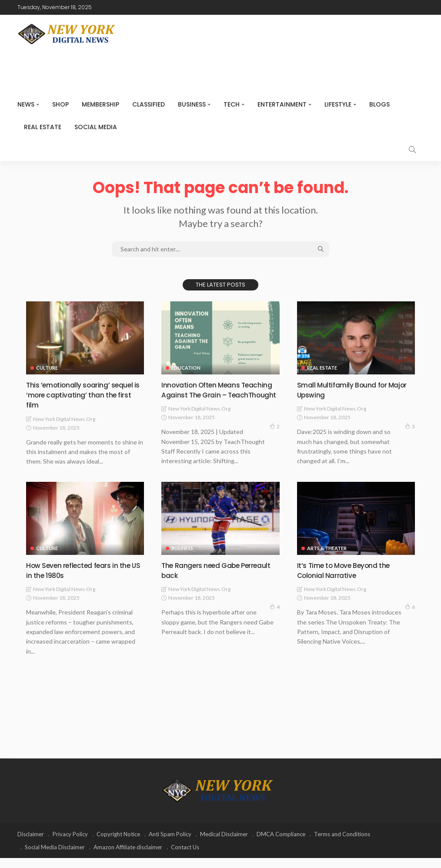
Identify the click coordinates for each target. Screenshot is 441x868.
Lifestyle (338, 104)
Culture (47, 368)
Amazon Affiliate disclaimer (128, 857)
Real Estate (43, 127)
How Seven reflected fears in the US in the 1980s (85, 580)
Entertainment (282, 104)
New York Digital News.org (64, 419)
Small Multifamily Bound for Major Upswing (346, 390)
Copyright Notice (118, 844)
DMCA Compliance (281, 844)
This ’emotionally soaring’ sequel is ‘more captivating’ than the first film (84, 395)
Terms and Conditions (342, 844)
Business (192, 104)
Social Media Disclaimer (55, 857)
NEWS (26, 104)
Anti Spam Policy (170, 844)
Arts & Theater (327, 558)
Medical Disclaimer (224, 844)
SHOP (60, 104)
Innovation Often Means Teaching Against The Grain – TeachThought (215, 395)
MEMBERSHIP (100, 104)
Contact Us (185, 857)
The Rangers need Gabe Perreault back (205, 580)
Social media (96, 127)
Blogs (379, 104)
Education (186, 368)
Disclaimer (31, 844)
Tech (232, 104)
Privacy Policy (70, 844)
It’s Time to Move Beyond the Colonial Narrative (349, 580)
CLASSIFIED (149, 104)
